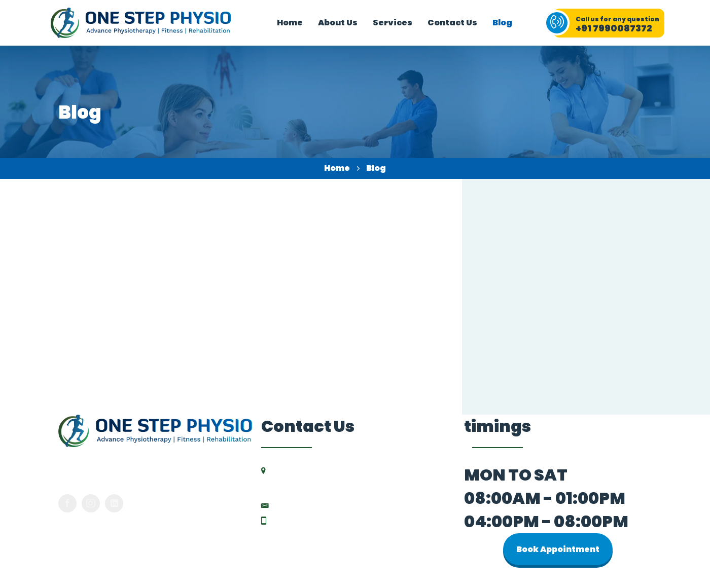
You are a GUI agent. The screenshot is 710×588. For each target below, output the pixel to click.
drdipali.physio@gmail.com (332, 504)
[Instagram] (91, 502)
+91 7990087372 (307, 519)
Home (337, 168)
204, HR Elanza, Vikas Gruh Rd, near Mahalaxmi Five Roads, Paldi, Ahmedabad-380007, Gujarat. (361, 479)
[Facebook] (67, 502)
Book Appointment (558, 548)
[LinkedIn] (114, 502)
